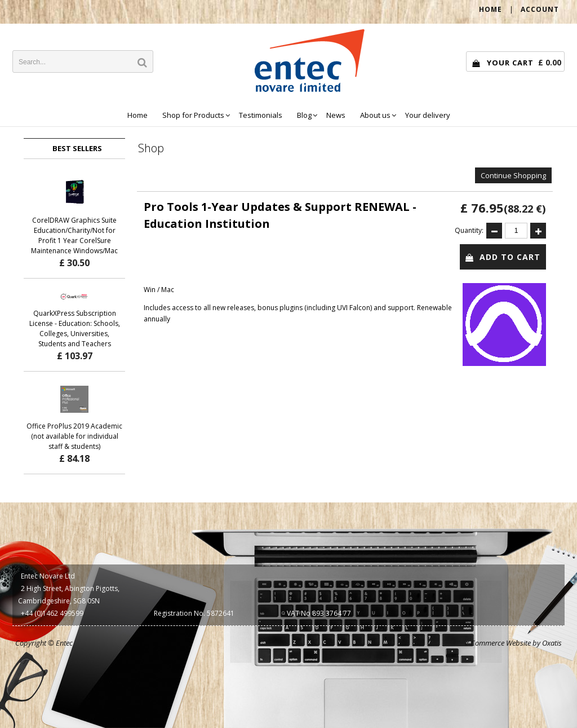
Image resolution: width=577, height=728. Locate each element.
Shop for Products (193, 115)
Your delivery (428, 115)
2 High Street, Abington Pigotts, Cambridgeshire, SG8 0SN (69, 595)
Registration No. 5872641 (194, 613)
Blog (304, 115)
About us (375, 115)
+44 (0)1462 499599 (52, 613)
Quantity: (469, 230)
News (336, 115)
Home (137, 115)
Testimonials (261, 115)
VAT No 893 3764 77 (319, 613)
